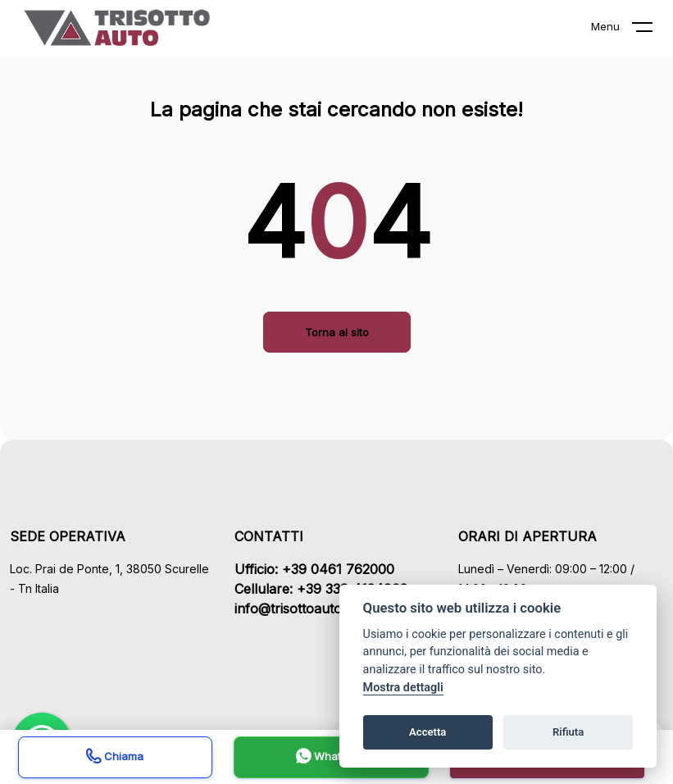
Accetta (427, 732)
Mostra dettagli (403, 688)
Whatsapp (331, 758)
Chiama (115, 758)
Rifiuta (568, 732)
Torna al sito (337, 332)
